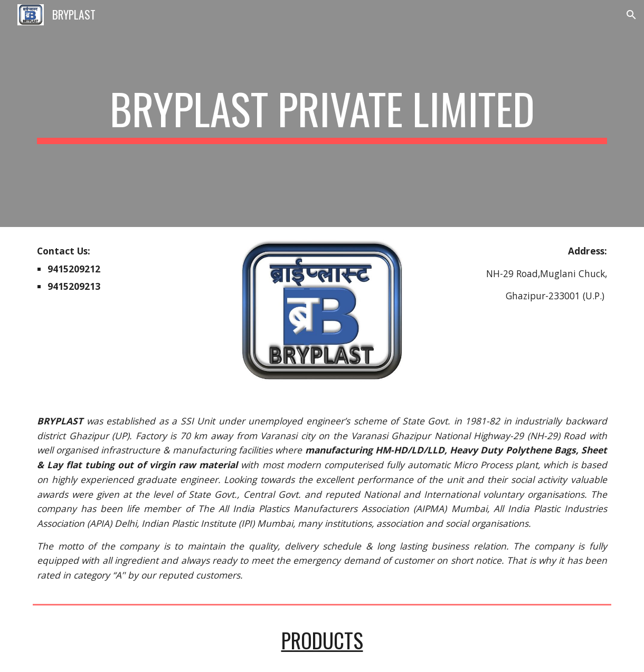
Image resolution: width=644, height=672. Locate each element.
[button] (631, 15)
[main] (322, 113)
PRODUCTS (322, 640)
